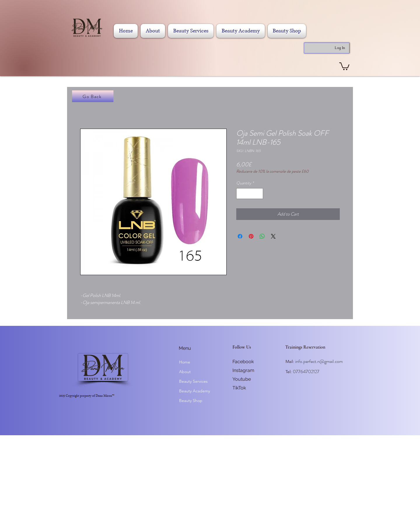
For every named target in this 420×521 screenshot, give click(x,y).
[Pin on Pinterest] (251, 236)
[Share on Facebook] (240, 236)
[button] (344, 66)
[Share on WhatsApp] (262, 236)
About (185, 372)
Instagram (243, 370)
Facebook (243, 362)
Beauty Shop (191, 401)
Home (185, 362)
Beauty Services (193, 381)
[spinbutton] (250, 194)
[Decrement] (241, 194)
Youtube (242, 379)
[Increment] (259, 194)
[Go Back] (93, 96)
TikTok (239, 388)
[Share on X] (273, 236)
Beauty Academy (195, 391)
